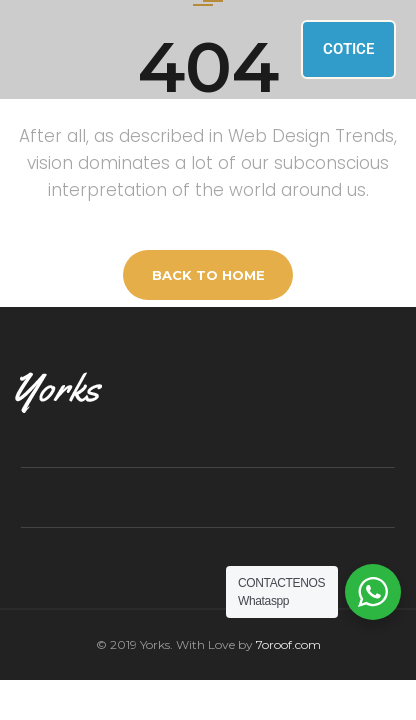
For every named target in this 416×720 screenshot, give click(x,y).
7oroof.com (288, 644)
